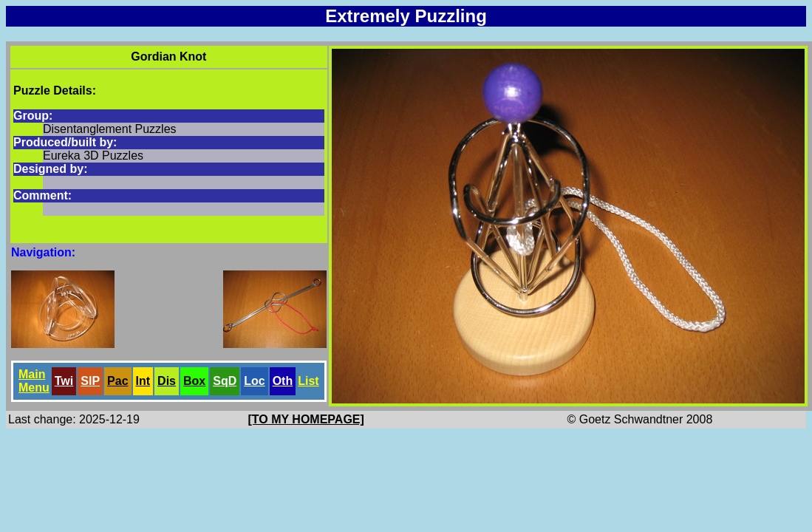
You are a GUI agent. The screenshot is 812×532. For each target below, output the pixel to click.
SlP (90, 381)
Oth (283, 381)
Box (194, 381)
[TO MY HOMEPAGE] (306, 419)
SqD (225, 381)
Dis (167, 381)
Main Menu (34, 381)
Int (143, 381)
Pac (117, 381)
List (308, 381)
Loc (254, 381)
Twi (64, 381)
